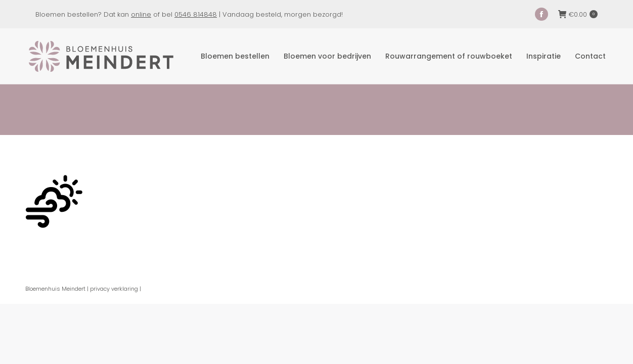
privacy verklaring (114, 289)
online (141, 14)
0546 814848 (196, 14)
